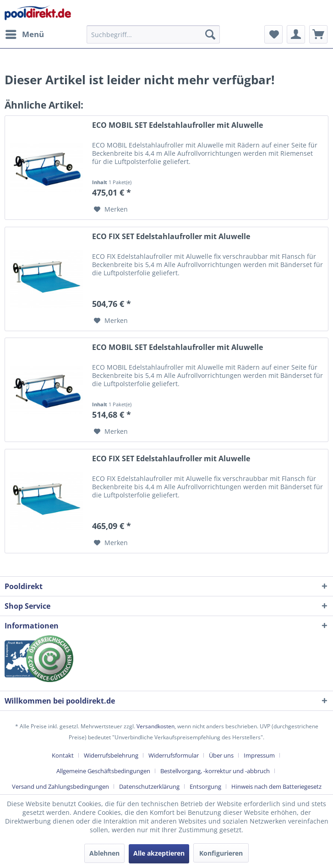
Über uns (221, 755)
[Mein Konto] (296, 34)
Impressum (259, 755)
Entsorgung (205, 786)
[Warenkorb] (318, 34)
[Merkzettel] (273, 34)
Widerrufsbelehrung (111, 755)
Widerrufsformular (174, 755)
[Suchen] (210, 34)
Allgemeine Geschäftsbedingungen (103, 771)
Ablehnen (104, 853)
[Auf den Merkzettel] (111, 209)
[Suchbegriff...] (153, 34)
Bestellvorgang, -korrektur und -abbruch (215, 771)
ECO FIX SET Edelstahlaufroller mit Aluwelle (171, 237)
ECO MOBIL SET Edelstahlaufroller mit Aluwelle (177, 125)
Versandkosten (156, 726)
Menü (25, 33)
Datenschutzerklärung (149, 786)
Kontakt (63, 755)
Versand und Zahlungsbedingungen (60, 786)
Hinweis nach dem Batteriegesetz (276, 786)
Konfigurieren (221, 853)
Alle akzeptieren (159, 853)
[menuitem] (24, 34)
